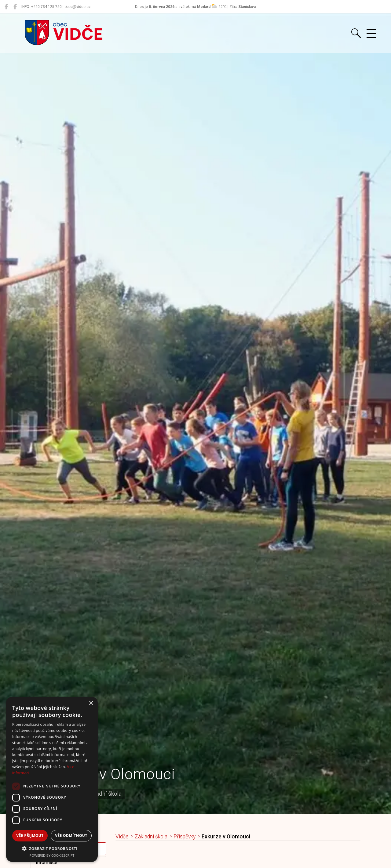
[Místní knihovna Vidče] (15, 7)
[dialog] (52, 779)
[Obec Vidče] (6, 7)
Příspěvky (185, 837)
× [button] (91, 703)
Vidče (122, 837)
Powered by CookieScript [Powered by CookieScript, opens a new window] (52, 855)
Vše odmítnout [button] (71, 835)
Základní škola (151, 837)
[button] (52, 848)
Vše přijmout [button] (30, 835)
